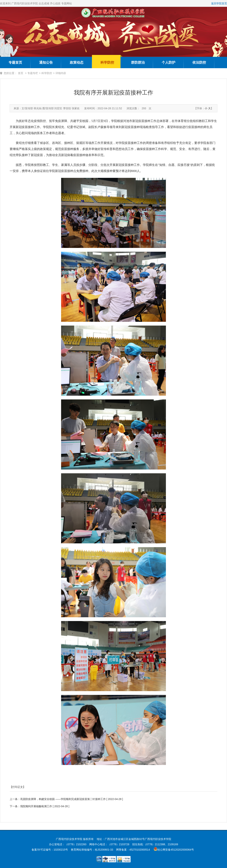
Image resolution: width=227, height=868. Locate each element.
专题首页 (15, 63)
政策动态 (77, 63)
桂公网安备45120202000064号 (176, 850)
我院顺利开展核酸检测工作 (36, 806)
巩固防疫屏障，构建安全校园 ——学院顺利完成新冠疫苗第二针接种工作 (63, 799)
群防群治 (138, 63)
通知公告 (46, 63)
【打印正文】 (18, 787)
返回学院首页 (219, 3)
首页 (21, 73)
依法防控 (199, 63)
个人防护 (169, 63)
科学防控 (107, 63)
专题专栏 (33, 73)
